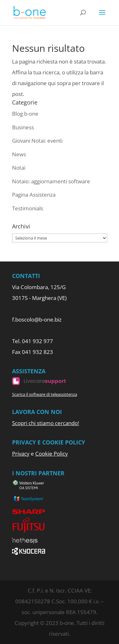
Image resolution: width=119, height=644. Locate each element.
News (19, 154)
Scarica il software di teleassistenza (45, 394)
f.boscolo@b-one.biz (37, 319)
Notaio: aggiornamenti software (51, 181)
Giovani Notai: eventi (37, 141)
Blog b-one (25, 114)
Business (23, 127)
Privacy (21, 454)
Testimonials (28, 208)
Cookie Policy (52, 454)
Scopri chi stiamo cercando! (46, 423)
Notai (19, 168)
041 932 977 (37, 341)
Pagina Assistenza (34, 195)
